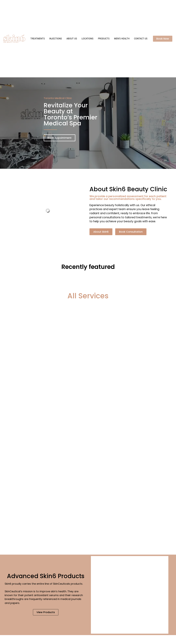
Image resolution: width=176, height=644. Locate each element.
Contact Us (141, 39)
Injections (56, 39)
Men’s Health (122, 39)
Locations (88, 39)
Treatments (38, 39)
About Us (72, 39)
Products (104, 39)
